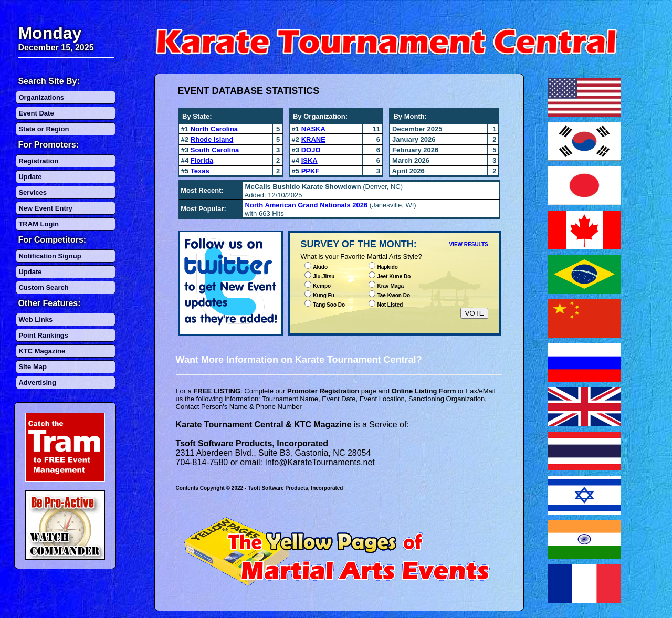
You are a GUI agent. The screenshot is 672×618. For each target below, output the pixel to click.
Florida (202, 160)
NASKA (313, 129)
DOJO (311, 150)
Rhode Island (212, 139)
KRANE (313, 139)
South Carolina (215, 150)
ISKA (309, 160)
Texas (200, 171)
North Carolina (214, 129)
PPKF (311, 171)
